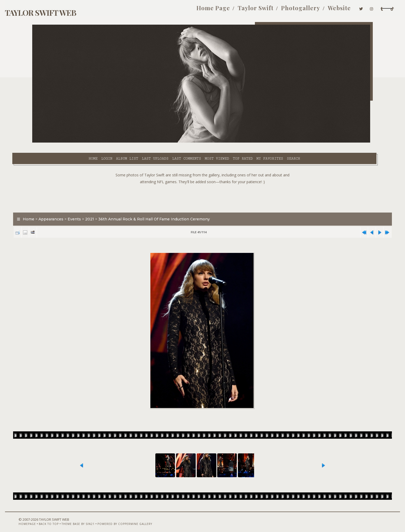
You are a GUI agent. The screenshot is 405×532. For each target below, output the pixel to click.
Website (294, 10)
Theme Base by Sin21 (92, 518)
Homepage (41, 518)
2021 (110, 208)
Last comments (147, 142)
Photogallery (256, 10)
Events (95, 208)
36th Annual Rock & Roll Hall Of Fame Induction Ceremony (174, 208)
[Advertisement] (202, 186)
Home (54, 142)
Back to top (62, 518)
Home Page (168, 10)
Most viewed (178, 142)
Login (68, 142)
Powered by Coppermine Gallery (138, 518)
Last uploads (116, 142)
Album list (88, 142)
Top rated (204, 142)
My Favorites (231, 142)
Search (255, 142)
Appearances (71, 208)
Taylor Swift (210, 10)
